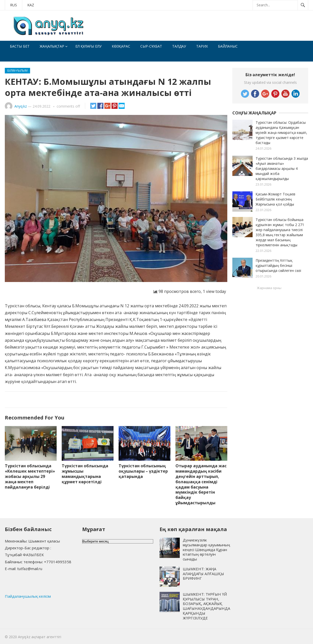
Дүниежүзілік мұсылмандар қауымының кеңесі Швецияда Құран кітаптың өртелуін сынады (206, 549)
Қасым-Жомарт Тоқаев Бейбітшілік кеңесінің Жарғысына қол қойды (275, 199)
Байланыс (228, 46)
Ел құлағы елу (88, 46)
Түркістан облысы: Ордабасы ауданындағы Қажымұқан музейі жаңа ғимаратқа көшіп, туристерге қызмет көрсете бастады (281, 133)
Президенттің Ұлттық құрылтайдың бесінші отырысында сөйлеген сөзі (278, 265)
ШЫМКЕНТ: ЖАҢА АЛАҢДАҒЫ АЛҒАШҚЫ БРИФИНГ (203, 574)
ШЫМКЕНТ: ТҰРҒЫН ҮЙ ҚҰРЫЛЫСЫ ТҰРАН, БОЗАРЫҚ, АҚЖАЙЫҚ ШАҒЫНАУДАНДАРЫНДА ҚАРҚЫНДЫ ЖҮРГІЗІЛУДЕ (206, 606)
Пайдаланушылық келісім (28, 596)
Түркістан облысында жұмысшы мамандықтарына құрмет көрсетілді (85, 474)
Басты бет (20, 46)
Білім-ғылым (17, 71)
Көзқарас (121, 46)
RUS (14, 5)
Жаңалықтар (52, 46)
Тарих (202, 46)
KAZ (31, 5)
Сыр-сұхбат (151, 46)
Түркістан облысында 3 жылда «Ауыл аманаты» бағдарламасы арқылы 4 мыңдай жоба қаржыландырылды (282, 168)
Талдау (179, 46)
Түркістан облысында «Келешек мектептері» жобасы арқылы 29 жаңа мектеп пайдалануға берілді (30, 476)
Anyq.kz (21, 106)
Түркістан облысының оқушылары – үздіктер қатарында (143, 471)
